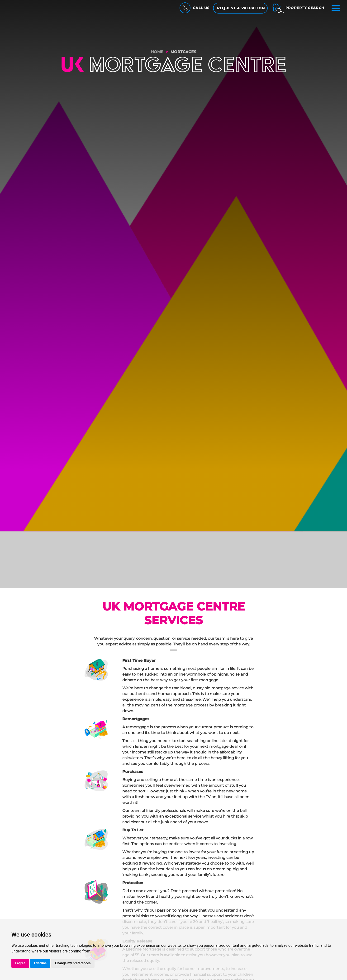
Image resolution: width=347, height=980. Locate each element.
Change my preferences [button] (73, 963)
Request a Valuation (241, 8)
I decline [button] (40, 963)
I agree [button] (20, 963)
